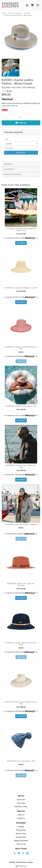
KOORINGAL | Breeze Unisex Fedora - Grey (21, 406)
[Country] (21, 144)
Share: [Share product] (7, 91)
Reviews (13, 174)
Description (8, 164)
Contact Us (21, 818)
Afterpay (21, 827)
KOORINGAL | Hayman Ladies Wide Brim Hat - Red (21, 348)
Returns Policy (21, 834)
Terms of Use (21, 844)
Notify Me (21, 123)
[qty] (21, 139)
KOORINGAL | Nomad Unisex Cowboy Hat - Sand (21, 466)
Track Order (21, 803)
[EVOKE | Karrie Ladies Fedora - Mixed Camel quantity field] (21, 117)
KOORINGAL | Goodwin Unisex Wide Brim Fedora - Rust (21, 230)
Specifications (9, 169)
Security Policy (21, 837)
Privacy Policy (21, 830)
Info (37, 238)
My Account (21, 800)
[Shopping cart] (32, 5)
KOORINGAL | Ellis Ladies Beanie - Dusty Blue (21, 524)
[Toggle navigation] (38, 5)
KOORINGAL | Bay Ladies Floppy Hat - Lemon (21, 288)
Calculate (21, 153)
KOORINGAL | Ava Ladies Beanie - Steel (21, 761)
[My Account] (27, 5)
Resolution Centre (21, 807)
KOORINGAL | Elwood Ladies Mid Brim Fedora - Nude (21, 703)
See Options (21, 243)
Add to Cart (21, 361)
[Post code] (21, 148)
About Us (21, 815)
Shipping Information (21, 841)
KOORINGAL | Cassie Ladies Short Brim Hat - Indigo (21, 644)
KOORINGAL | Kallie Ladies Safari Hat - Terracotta (21, 585)
